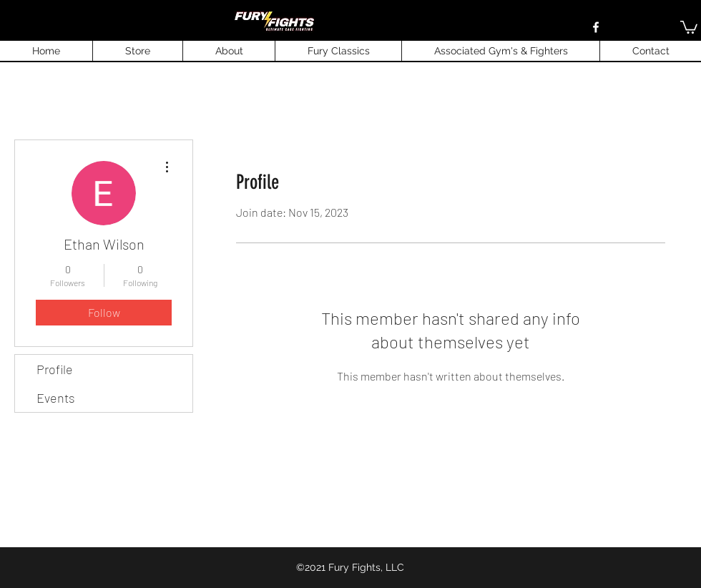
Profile (55, 369)
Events (56, 398)
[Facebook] (596, 27)
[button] (689, 26)
